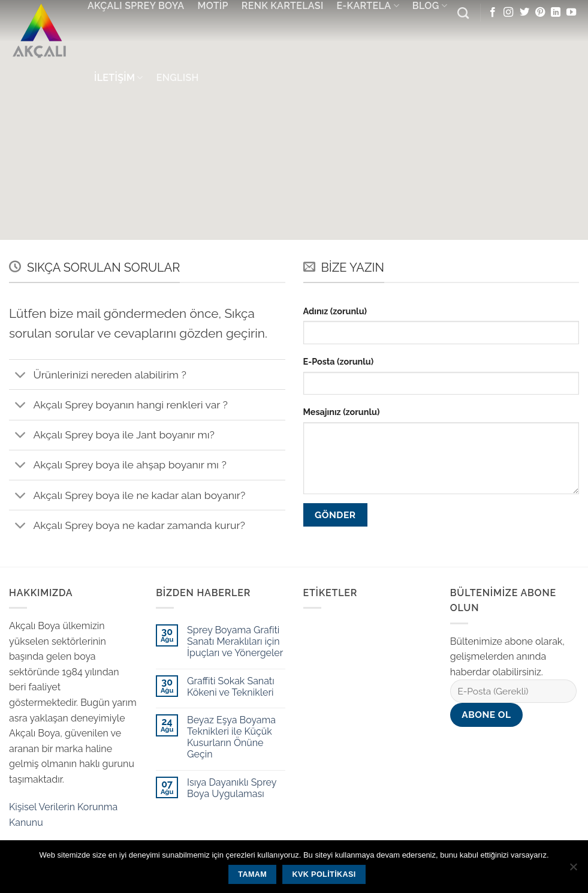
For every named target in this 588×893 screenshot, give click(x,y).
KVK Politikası (324, 874)
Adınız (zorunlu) (335, 311)
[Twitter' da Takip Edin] (524, 13)
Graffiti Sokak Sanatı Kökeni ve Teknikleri (231, 687)
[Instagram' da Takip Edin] (508, 13)
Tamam (252, 874)
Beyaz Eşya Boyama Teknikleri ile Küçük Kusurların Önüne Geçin (231, 737)
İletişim (119, 78)
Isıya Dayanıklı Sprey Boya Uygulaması (232, 788)
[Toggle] (21, 376)
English (178, 78)
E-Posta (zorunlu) (339, 361)
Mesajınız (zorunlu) (342, 412)
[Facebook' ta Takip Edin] (493, 13)
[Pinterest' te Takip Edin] (540, 13)
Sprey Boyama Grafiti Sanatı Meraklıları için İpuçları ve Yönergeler (235, 641)
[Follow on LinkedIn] (556, 13)
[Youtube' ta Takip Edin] (571, 13)
